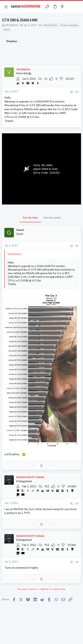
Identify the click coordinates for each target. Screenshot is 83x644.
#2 (77, 246)
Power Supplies (70, 25)
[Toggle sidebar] (70, 7)
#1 (77, 92)
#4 (77, 562)
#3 (77, 503)
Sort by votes (52, 218)
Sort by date (30, 218)
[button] (6, 7)
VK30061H (12, 25)
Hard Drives (50, 25)
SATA (7, 30)
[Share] (71, 92)
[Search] (78, 7)
